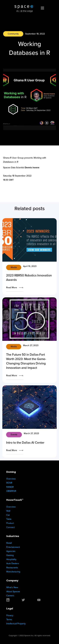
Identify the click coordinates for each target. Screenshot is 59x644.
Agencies (11, 551)
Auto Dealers (13, 563)
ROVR (9, 483)
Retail (9, 543)
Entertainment (13, 547)
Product (10, 523)
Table (9, 519)
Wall (8, 511)
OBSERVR (11, 491)
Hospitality (11, 559)
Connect (10, 527)
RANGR (10, 487)
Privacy (10, 615)
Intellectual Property (16, 624)
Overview (11, 479)
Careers (10, 596)
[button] (42, 8)
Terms (9, 620)
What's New (12, 587)
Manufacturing (13, 572)
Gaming (10, 555)
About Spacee (13, 592)
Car (8, 515)
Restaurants (12, 568)
